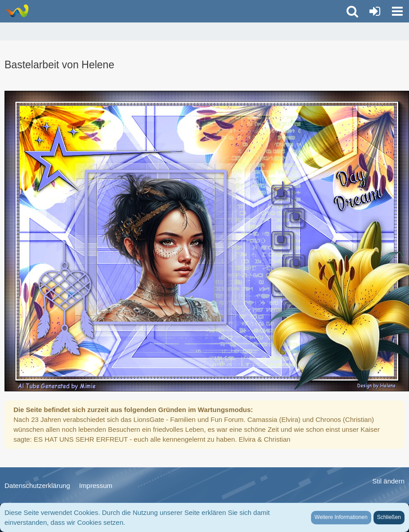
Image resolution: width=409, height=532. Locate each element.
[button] (397, 11)
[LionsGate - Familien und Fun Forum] (17, 11)
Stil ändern (388, 481)
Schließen (389, 517)
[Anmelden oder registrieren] (375, 11)
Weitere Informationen (341, 517)
